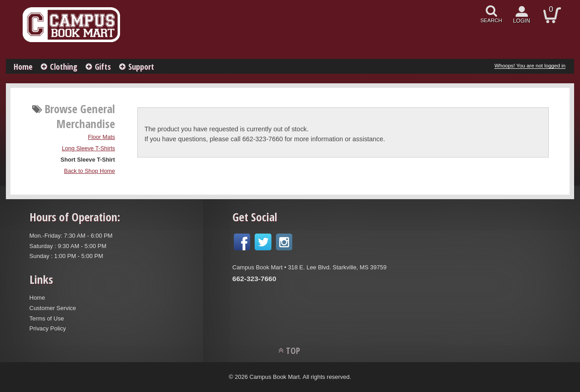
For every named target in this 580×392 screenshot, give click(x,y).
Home (23, 67)
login (522, 21)
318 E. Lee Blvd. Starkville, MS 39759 (337, 267)
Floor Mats (101, 137)
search (491, 20)
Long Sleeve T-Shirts (89, 148)
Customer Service (53, 308)
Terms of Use (47, 318)
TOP (293, 351)
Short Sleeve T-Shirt (88, 160)
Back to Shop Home (89, 171)
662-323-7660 (254, 279)
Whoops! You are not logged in (530, 66)
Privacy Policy (48, 328)
